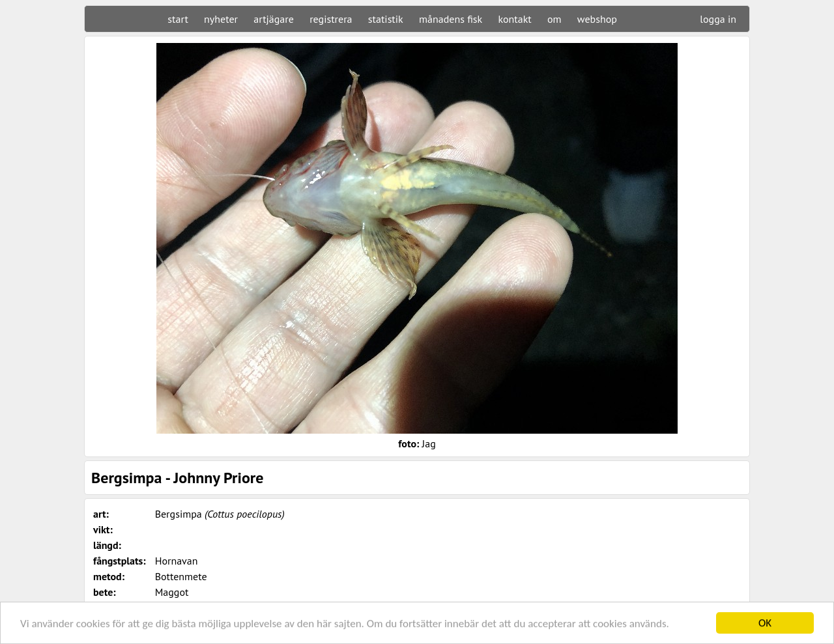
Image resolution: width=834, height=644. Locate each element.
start (178, 19)
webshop (597, 19)
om (554, 19)
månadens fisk (451, 19)
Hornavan (177, 561)
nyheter (221, 19)
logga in (718, 19)
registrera (331, 19)
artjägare (274, 19)
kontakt (514, 19)
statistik (386, 19)
